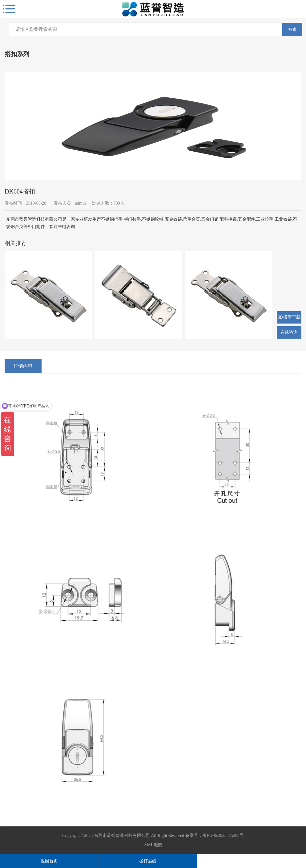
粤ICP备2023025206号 (223, 835)
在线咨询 (289, 332)
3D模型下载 (289, 317)
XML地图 (153, 845)
